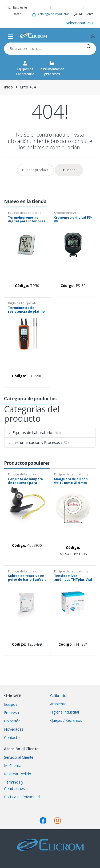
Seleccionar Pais (80, 23)
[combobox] (42, 49)
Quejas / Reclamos (66, 720)
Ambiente (58, 704)
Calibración (59, 695)
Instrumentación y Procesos (52, 69)
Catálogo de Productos (51, 14)
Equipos (11, 704)
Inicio (8, 87)
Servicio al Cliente (19, 757)
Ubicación (12, 721)
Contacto (12, 737)
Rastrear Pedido (18, 774)
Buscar (88, 49)
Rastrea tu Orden (17, 11)
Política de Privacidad (22, 797)
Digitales (14, 303)
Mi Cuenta (84, 14)
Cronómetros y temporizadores (66, 214)
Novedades (14, 729)
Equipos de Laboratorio (25, 69)
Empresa (11, 713)
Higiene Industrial (65, 712)
